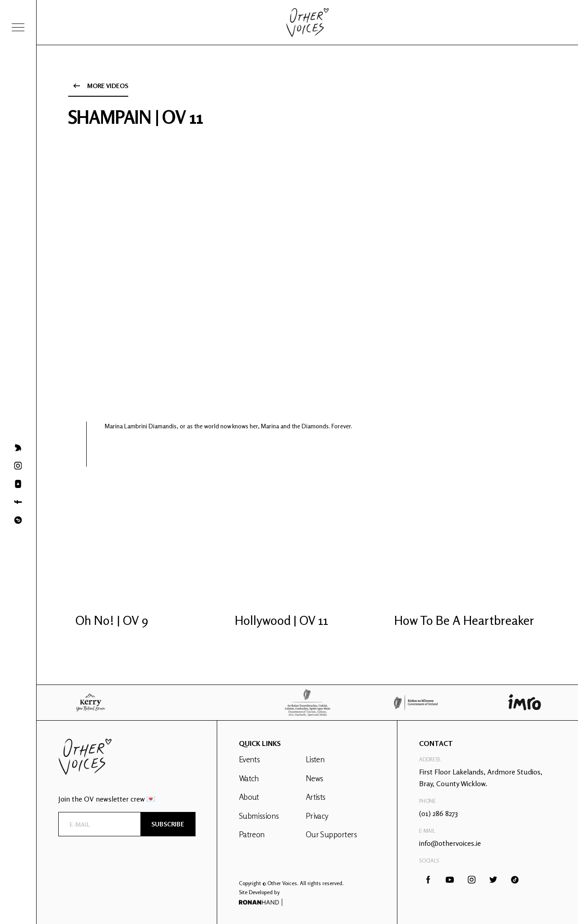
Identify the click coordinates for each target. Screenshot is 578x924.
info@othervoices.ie (450, 843)
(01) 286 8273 (438, 813)
